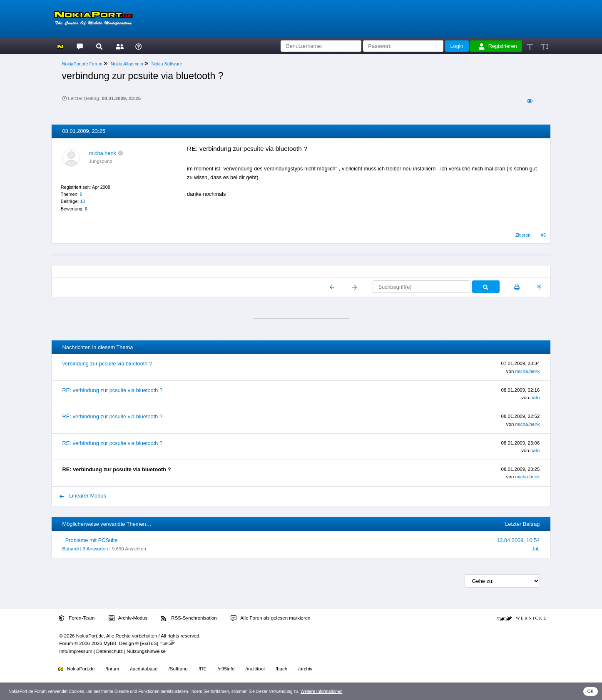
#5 (543, 235)
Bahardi (71, 549)
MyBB (110, 643)
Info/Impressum (76, 651)
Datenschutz (109, 651)
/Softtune (178, 669)
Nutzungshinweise (146, 651)
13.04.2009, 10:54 (518, 540)
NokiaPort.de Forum (82, 64)
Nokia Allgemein (127, 64)
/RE (203, 669)
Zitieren (523, 235)
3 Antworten (96, 549)
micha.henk (103, 153)
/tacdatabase (144, 669)
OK (591, 691)
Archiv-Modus (128, 618)
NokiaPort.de (76, 669)
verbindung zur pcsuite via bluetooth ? (107, 364)
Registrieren (498, 46)
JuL (536, 549)
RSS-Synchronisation (189, 618)
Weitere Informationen (322, 691)
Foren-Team (77, 618)
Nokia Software (167, 64)
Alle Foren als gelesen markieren (271, 618)
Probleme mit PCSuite (92, 540)
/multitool (255, 669)
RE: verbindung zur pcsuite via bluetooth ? (112, 390)
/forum (113, 669)
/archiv (305, 669)
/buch (281, 669)
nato (535, 397)
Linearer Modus (83, 496)
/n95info (226, 669)
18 (82, 201)
